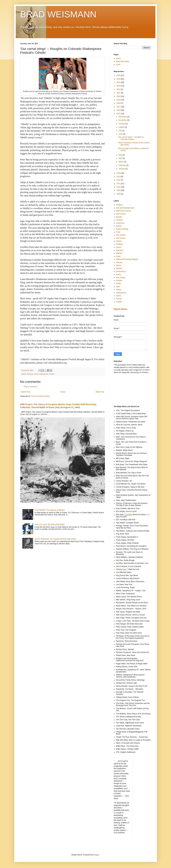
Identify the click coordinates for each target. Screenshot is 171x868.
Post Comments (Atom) (40, 396)
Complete (128, 515)
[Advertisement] (127, 389)
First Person (121, 238)
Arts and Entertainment (125, 208)
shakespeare (44, 374)
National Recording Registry (127, 259)
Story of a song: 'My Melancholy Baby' (50, 525)
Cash (124, 569)
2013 (119, 177)
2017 (119, 107)
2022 (119, 89)
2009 (119, 190)
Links (118, 65)
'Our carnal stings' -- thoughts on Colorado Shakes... (131, 138)
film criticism (121, 235)
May (120, 155)
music (118, 256)
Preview (119, 281)
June (121, 134)
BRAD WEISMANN (58, 14)
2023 (119, 86)
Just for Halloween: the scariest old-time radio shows (55, 539)
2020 (119, 96)
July (120, 131)
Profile (119, 283)
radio (118, 287)
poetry (118, 274)
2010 (119, 187)
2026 (119, 75)
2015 (119, 114)
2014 (119, 173)
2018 (119, 103)
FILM (118, 232)
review (36, 374)
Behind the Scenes (124, 211)
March (121, 162)
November (123, 120)
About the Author (123, 61)
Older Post (100, 392)
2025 (119, 79)
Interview (120, 250)
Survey (119, 299)
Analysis (30, 374)
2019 (119, 100)
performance (121, 271)
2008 (119, 194)
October (122, 124)
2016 (119, 110)
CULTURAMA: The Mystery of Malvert (49, 510)
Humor (119, 247)
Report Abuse (121, 309)
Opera (118, 265)
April (121, 158)
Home (63, 392)
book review (121, 214)
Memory (119, 253)
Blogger (96, 855)
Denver (119, 226)
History (119, 241)
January (122, 169)
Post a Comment (31, 387)
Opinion (119, 268)
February (122, 165)
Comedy (119, 220)
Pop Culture (121, 278)
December (123, 117)
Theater (52, 374)
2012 (119, 180)
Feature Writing (122, 229)
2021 (119, 93)
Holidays (119, 244)
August (122, 127)
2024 (119, 82)
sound (118, 296)
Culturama (120, 223)
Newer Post (26, 392)
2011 (119, 184)
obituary (119, 262)
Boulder (119, 217)
